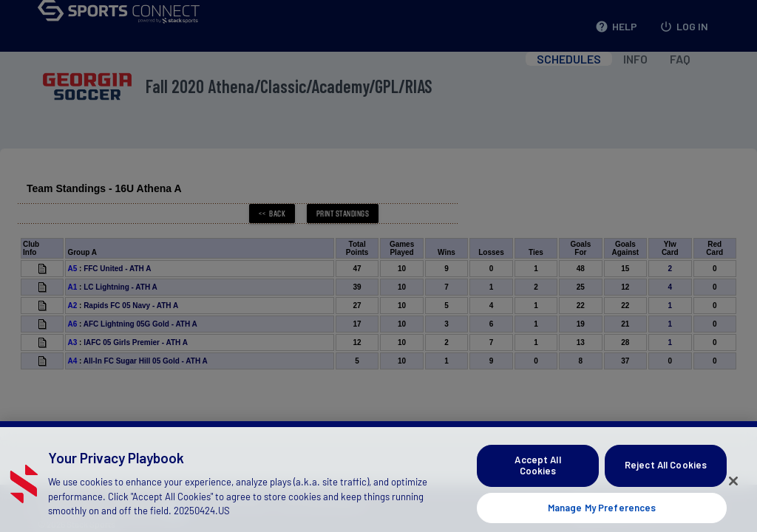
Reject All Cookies (666, 477)
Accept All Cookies (537, 477)
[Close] (733, 492)
